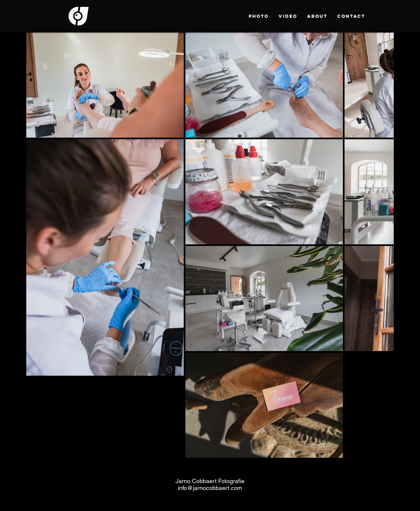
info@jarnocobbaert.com (210, 488)
